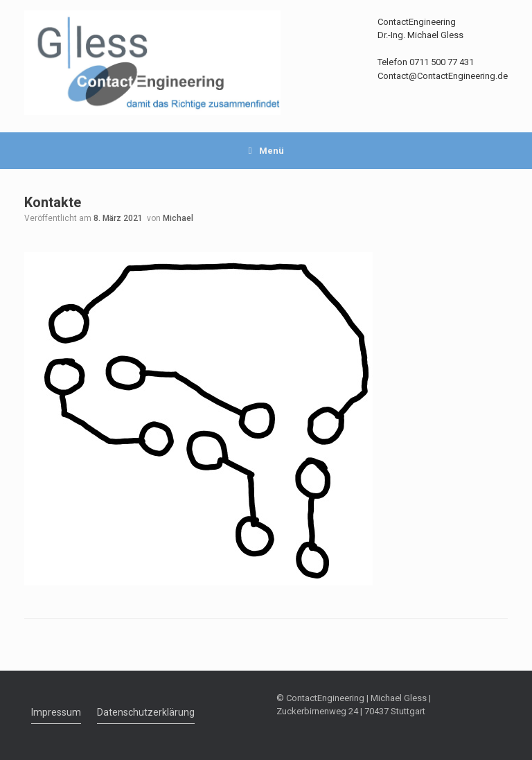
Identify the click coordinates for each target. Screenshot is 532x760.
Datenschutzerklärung (146, 712)
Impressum (56, 712)
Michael (178, 218)
